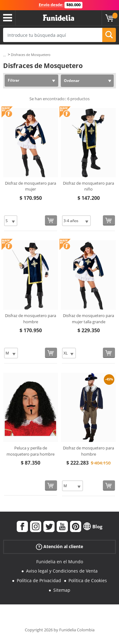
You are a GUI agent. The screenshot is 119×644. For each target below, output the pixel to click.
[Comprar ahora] (51, 220)
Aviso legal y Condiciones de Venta (62, 571)
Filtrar (13, 80)
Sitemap (62, 590)
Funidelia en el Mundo (60, 562)
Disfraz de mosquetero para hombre (31, 319)
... (4, 55)
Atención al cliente (59, 546)
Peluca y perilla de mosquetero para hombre (31, 451)
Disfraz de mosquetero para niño (88, 186)
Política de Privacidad (39, 580)
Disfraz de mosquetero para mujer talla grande (88, 319)
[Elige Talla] (11, 221)
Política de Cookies (88, 580)
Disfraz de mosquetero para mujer (31, 186)
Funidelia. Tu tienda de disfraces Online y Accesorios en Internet (59, 18)
